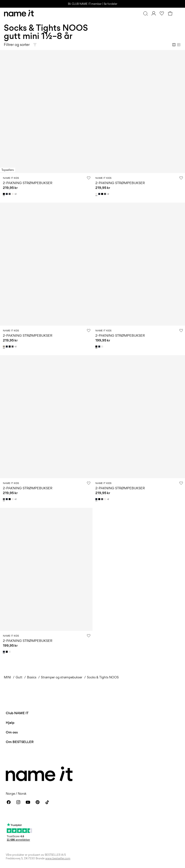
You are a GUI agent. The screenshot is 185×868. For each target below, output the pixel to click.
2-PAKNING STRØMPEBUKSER (28, 183)
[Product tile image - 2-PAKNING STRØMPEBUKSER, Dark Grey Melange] (46, 417)
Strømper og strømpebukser (62, 677)
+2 (16, 194)
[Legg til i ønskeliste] (89, 178)
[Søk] (145, 13)
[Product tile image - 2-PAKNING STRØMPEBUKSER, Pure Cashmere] (46, 264)
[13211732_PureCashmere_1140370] (4, 347)
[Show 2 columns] (174, 45)
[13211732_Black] (4, 194)
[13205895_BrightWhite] (103, 347)
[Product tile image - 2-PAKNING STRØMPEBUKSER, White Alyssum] (139, 112)
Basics (32, 677)
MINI (7, 677)
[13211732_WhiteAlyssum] (13, 194)
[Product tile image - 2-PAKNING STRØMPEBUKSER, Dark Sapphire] (139, 417)
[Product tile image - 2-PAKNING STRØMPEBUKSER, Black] (46, 112)
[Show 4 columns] (179, 45)
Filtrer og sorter (17, 45)
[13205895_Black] (97, 347)
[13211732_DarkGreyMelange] (10, 194)
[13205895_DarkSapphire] (100, 347)
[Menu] (178, 13)
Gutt (19, 677)
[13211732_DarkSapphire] (7, 194)
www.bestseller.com (58, 858)
